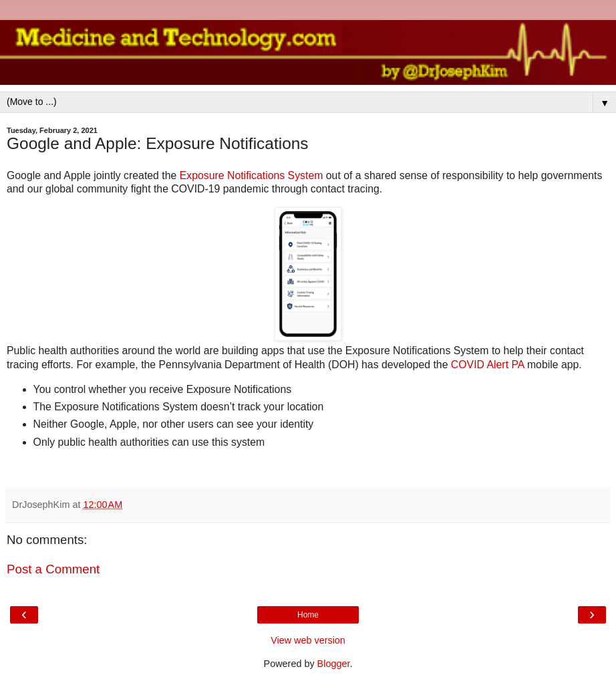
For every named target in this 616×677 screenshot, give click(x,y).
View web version (308, 640)
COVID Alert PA (489, 365)
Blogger (334, 664)
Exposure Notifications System (252, 175)
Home (308, 615)
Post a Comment (53, 569)
